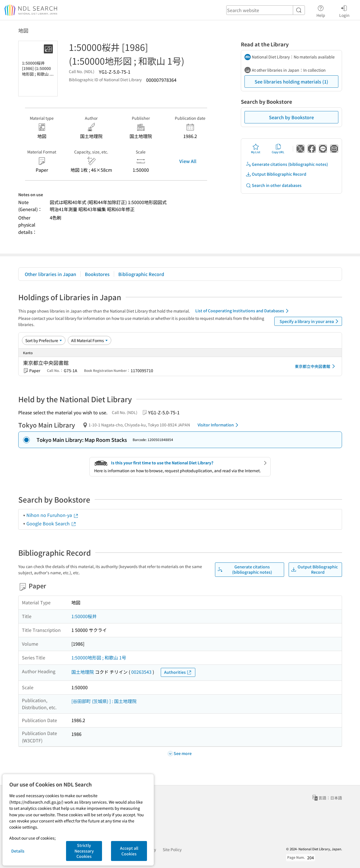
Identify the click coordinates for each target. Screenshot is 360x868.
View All (188, 161)
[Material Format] (90, 340)
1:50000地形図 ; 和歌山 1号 (99, 657)
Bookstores (97, 274)
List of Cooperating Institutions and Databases (243, 311)
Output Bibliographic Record (276, 174)
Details (18, 851)
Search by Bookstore (291, 117)
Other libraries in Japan (50, 274)
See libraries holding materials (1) (291, 82)
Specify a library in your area (310, 321)
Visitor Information (219, 425)
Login (344, 10)
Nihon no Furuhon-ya (53, 515)
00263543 (141, 672)
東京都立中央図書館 (316, 366)
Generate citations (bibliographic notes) (287, 164)
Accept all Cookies (129, 851)
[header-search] (266, 10)
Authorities (178, 672)
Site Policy (172, 849)
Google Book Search (51, 523)
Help (321, 10)
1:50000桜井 (84, 616)
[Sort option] (44, 340)
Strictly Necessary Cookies (84, 851)
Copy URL (278, 149)
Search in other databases (274, 185)
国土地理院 (83, 672)
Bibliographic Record (141, 274)
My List (256, 149)
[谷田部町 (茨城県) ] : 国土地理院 (104, 701)
